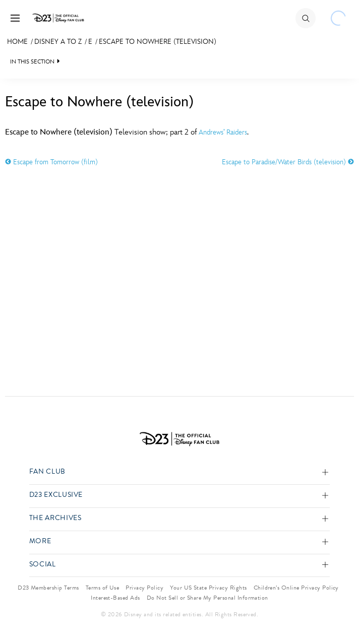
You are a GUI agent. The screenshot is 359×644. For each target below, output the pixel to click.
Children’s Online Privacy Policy (296, 588)
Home (17, 42)
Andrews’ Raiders (223, 132)
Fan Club (47, 472)
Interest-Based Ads (115, 598)
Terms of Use (103, 588)
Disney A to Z (58, 42)
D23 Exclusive (56, 495)
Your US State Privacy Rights (208, 588)
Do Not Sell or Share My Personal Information (207, 598)
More (40, 541)
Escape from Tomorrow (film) (51, 162)
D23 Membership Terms (48, 588)
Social (43, 565)
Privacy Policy (144, 588)
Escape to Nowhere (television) (158, 42)
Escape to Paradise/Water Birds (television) (288, 162)
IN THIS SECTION (32, 62)
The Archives (55, 518)
